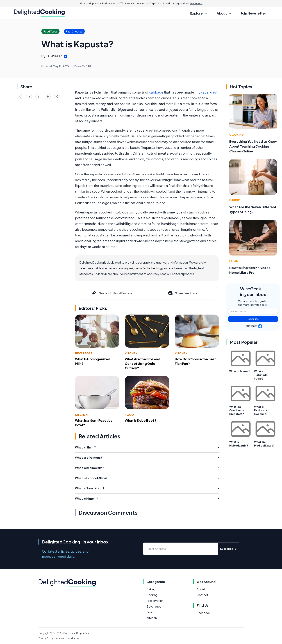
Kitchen (131, 353)
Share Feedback (182, 293)
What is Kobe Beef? (141, 420)
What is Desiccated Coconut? (262, 410)
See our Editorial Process (112, 293)
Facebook (204, 613)
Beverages (84, 353)
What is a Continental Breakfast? (237, 410)
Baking (235, 200)
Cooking (236, 135)
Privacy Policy (46, 638)
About (201, 589)
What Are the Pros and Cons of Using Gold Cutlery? (143, 363)
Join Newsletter (253, 13)
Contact (202, 595)
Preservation (155, 601)
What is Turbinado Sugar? (261, 375)
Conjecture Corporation (76, 633)
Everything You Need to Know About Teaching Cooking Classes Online (253, 146)
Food (129, 415)
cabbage (156, 92)
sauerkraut (209, 92)
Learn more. (196, 4)
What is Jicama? (240, 371)
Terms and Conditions (67, 638)
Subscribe (253, 319)
